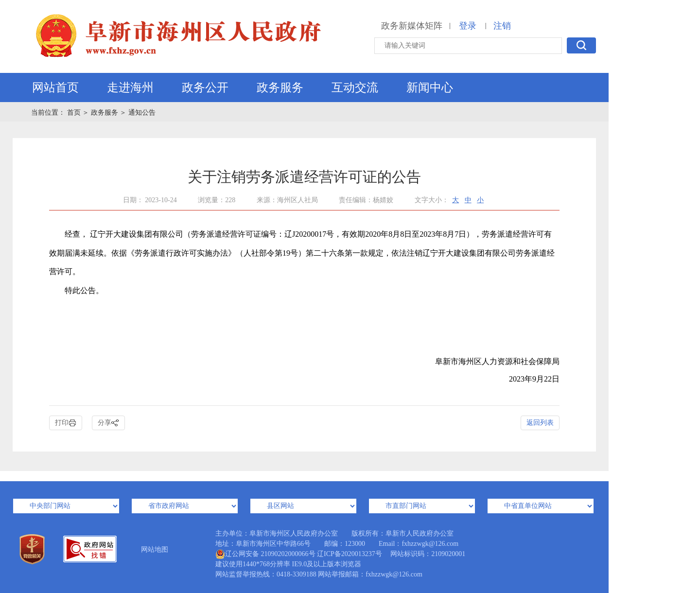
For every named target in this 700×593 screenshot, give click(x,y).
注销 (502, 26)
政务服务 (280, 87)
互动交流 (355, 87)
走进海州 (130, 87)
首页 (75, 113)
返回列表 (540, 423)
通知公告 (142, 113)
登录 (468, 26)
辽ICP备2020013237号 (350, 554)
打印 (66, 423)
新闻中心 (430, 87)
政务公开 (205, 87)
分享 (108, 423)
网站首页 (55, 87)
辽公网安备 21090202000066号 (265, 554)
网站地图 (155, 549)
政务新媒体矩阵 (412, 26)
